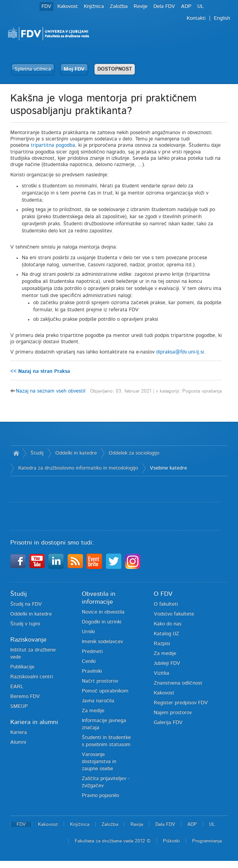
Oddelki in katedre (76, 453)
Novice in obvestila (103, 612)
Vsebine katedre (168, 468)
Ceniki (89, 661)
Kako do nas (168, 624)
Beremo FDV (25, 697)
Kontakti (196, 18)
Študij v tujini (25, 624)
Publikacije (22, 667)
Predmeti (92, 652)
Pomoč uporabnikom (105, 691)
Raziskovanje (28, 640)
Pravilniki (92, 671)
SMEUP (19, 706)
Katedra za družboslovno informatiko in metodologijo (78, 468)
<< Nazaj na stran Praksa (40, 371)
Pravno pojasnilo (100, 796)
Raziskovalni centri (32, 677)
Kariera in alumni (34, 722)
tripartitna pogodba (53, 145)
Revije (141, 7)
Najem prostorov (173, 713)
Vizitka (161, 673)
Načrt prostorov (100, 681)
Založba (119, 7)
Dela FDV (164, 7)
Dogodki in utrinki (102, 622)
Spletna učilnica (33, 69)
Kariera (19, 732)
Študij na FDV (26, 604)
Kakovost (68, 7)
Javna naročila (98, 701)
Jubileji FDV (167, 663)
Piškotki (171, 841)
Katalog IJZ (166, 634)
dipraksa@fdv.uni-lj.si (180, 352)
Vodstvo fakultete (174, 614)
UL (200, 7)
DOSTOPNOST (115, 69)
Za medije (93, 711)
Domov (16, 453)
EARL (17, 687)
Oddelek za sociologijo (134, 453)
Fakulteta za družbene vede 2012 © (113, 841)
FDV (46, 7)
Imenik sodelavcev (102, 642)
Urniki (88, 632)
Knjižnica (94, 7)
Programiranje (207, 841)
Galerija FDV (168, 723)
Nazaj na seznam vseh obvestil (51, 391)
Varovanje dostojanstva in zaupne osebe (99, 762)
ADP (186, 7)
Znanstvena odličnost (178, 683)
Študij (37, 453)
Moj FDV (74, 69)
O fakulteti (166, 604)
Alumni (18, 742)
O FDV (163, 594)
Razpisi (162, 644)
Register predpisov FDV (181, 703)
